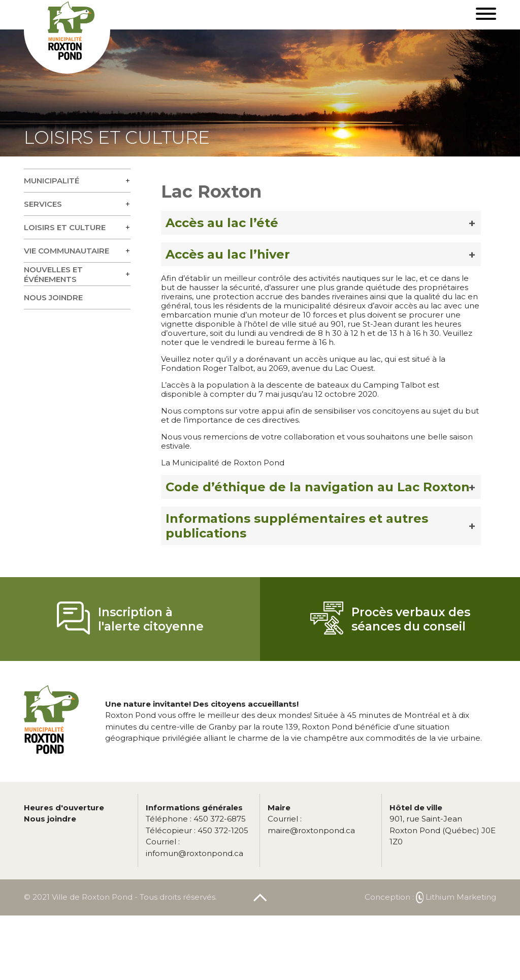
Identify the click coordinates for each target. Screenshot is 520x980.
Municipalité (52, 181)
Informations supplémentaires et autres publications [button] (297, 526)
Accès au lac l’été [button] (222, 223)
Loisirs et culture (65, 227)
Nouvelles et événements (53, 274)
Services (43, 204)
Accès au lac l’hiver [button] (228, 254)
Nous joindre (53, 297)
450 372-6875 (196, 819)
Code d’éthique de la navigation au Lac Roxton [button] (318, 487)
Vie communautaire (67, 251)
